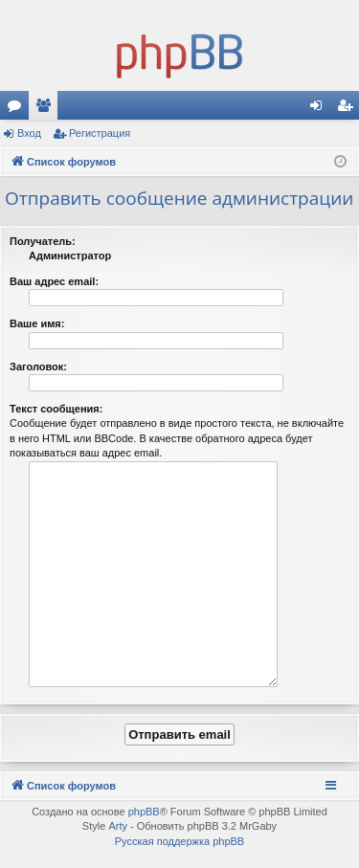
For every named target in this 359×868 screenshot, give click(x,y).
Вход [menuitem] (320, 109)
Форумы (18, 109)
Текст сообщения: (56, 409)
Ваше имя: (37, 323)
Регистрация (100, 133)
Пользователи (47, 109)
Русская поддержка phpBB (179, 841)
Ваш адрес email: (54, 281)
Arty (118, 826)
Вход (29, 133)
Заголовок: (38, 367)
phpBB (144, 812)
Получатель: (43, 241)
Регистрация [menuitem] (348, 109)
